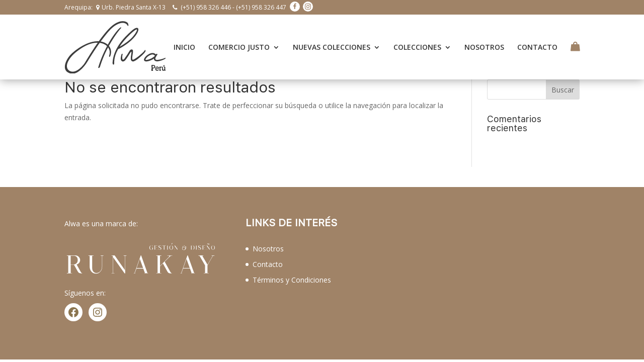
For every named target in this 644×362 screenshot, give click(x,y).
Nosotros (268, 237)
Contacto (268, 252)
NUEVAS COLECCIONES (332, 41)
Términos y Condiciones (292, 267)
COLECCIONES (417, 41)
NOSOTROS (484, 41)
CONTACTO (537, 41)
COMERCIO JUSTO (239, 41)
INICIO (184, 41)
